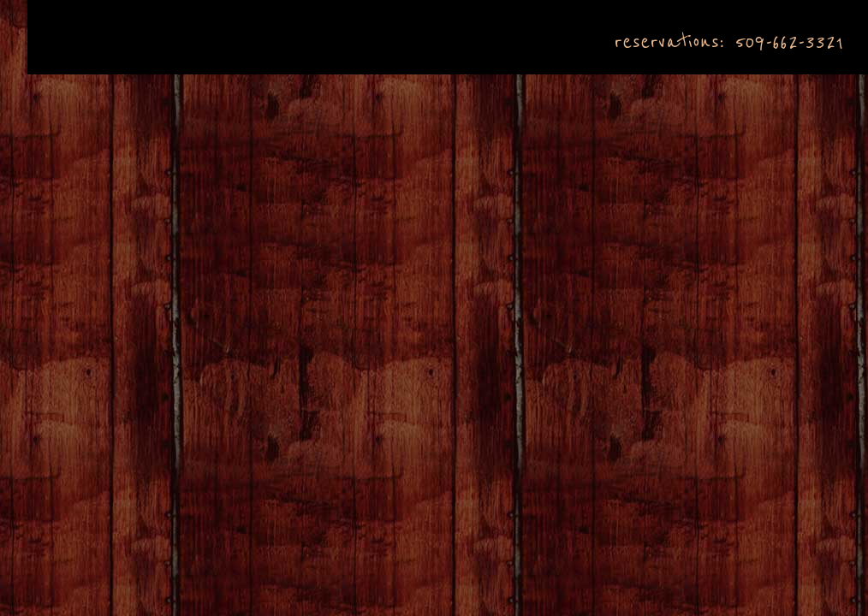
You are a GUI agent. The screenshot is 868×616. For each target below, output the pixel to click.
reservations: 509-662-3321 (728, 42)
